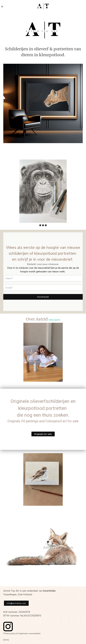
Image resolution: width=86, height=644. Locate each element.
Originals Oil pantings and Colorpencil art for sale (43, 421)
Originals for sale (43, 434)
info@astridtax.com (16, 603)
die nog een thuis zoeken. (43, 415)
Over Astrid (37, 319)
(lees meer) (54, 320)
